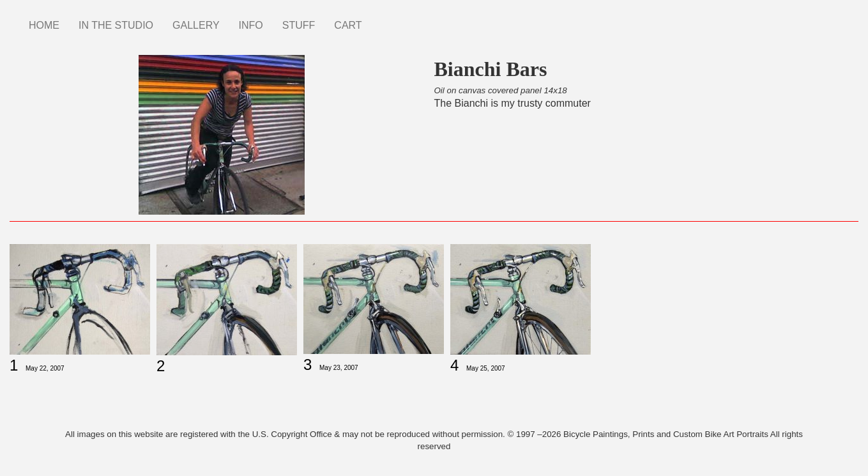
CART (348, 25)
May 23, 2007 (339, 368)
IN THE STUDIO (116, 25)
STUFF (299, 25)
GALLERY (196, 25)
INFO (251, 25)
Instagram (381, 19)
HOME (44, 25)
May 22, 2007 (45, 368)
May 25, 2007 (486, 368)
